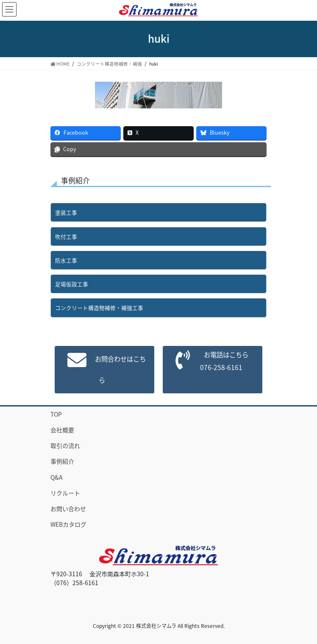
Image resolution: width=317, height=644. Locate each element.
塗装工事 (66, 212)
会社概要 (62, 430)
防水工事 (66, 260)
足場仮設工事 (72, 284)
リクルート (65, 493)
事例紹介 (62, 461)
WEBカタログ (68, 524)
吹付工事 (66, 236)
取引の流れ (65, 445)
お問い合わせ (68, 509)
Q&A (57, 477)
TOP (56, 414)
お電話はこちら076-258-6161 (224, 361)
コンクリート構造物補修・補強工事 (99, 308)
